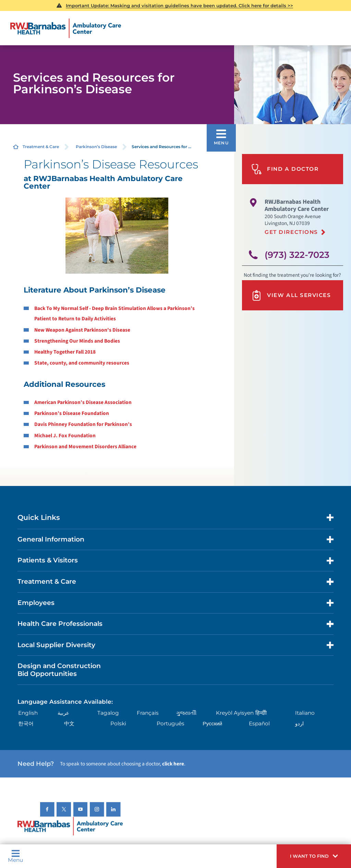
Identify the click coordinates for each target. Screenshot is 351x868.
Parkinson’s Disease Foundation (72, 413)
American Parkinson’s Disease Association (83, 402)
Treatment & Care (41, 147)
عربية (63, 713)
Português (171, 723)
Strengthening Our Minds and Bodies (77, 341)
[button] (314, 856)
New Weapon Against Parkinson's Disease (82, 330)
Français (148, 713)
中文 (69, 723)
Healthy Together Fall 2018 (65, 352)
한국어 (26, 723)
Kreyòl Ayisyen (235, 713)
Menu (15, 856)
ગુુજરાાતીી (186, 713)
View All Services (291, 295)
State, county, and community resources (82, 363)
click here (173, 764)
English (28, 713)
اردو (299, 723)
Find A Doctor (285, 169)
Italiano (305, 713)
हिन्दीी (261, 713)
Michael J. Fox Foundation (65, 436)
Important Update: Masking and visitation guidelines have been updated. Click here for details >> (179, 5)
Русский (212, 723)
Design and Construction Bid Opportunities (59, 670)
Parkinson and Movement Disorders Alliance (85, 447)
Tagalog (108, 713)
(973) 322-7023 (297, 255)
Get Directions (291, 232)
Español (259, 723)
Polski (118, 723)
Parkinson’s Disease (96, 147)
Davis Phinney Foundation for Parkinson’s (83, 424)
